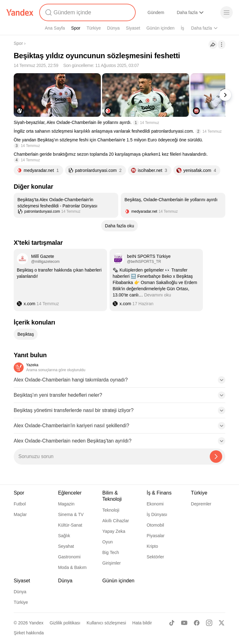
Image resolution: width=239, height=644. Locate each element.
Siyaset (133, 28)
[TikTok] (172, 623)
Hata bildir (142, 623)
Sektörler (155, 557)
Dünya (113, 28)
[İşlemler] (222, 45)
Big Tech (111, 552)
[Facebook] (197, 623)
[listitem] (66, 205)
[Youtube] (184, 623)
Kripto (152, 546)
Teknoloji (111, 510)
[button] (119, 382)
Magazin (66, 504)
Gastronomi (69, 557)
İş (183, 28)
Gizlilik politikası (65, 623)
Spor (76, 28)
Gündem (156, 12)
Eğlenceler (70, 493)
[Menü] (227, 12)
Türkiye (94, 28)
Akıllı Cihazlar (116, 521)
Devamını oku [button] (157, 295)
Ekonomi (155, 504)
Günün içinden (160, 28)
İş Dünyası (157, 514)
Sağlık (64, 536)
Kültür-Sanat (70, 525)
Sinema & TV (71, 514)
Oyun (108, 542)
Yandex (36, 623)
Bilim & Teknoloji (112, 496)
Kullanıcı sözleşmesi (106, 623)
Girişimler (112, 563)
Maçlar (20, 514)
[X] (222, 623)
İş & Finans (159, 493)
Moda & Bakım (72, 567)
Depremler (201, 504)
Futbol (20, 504)
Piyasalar (156, 536)
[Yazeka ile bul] (216, 457)
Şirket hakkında (29, 633)
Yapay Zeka (114, 531)
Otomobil (155, 525)
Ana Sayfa (55, 28)
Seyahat (66, 546)
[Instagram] (209, 623)
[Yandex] (20, 12)
